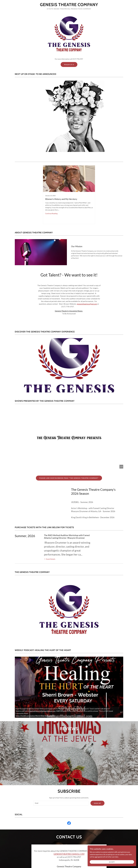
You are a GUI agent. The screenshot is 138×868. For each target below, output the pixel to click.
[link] (69, 5)
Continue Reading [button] (51, 213)
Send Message (69, 837)
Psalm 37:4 (69, 65)
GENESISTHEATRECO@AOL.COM (69, 815)
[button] (50, 559)
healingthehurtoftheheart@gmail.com (43, 711)
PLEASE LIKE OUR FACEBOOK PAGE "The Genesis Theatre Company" (69, 478)
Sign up (97, 764)
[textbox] (61, 764)
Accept (118, 862)
